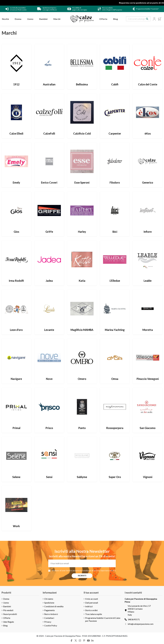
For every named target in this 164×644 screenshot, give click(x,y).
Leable (148, 281)
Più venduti (8, 610)
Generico (148, 182)
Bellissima (82, 84)
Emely (16, 182)
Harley (82, 232)
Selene (16, 477)
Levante (49, 330)
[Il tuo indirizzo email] (82, 563)
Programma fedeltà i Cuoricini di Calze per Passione (103, 619)
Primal (16, 428)
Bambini (7, 606)
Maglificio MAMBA (82, 330)
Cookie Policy (51, 625)
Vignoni (148, 477)
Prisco (49, 428)
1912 (16, 84)
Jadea (49, 281)
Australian (49, 84)
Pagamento (50, 610)
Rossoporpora (115, 428)
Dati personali (92, 603)
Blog (5, 625)
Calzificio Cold (82, 133)
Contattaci (49, 618)
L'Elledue (115, 281)
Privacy (48, 622)
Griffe (49, 232)
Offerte (7, 618)
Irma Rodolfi (16, 281)
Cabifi (115, 84)
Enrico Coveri (49, 182)
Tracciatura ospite (94, 614)
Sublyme (82, 477)
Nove (49, 379)
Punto (82, 428)
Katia (82, 281)
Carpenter (115, 133)
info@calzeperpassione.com (141, 624)
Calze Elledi (16, 133)
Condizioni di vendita (54, 606)
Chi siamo (49, 599)
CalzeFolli (49, 133)
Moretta (148, 330)
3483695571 (134, 619)
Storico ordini (91, 610)
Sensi (49, 477)
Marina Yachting (115, 330)
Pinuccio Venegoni (148, 379)
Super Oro (115, 477)
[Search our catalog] (147, 19)
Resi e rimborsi (51, 614)
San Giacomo (148, 428)
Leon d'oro (16, 330)
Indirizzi (89, 606)
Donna (6, 599)
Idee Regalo (9, 622)
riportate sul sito (108, 570)
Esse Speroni (82, 182)
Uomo (6, 603)
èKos (148, 133)
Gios (16, 232)
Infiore (148, 232)
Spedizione (49, 603)
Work (16, 526)
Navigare (16, 379)
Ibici (115, 232)
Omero (82, 379)
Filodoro (115, 182)
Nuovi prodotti (10, 614)
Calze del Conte (148, 84)
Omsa (115, 379)
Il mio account (92, 599)
